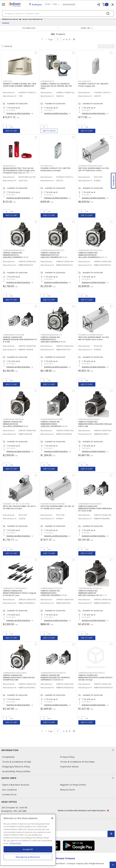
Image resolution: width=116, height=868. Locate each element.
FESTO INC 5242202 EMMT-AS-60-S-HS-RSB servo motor (20, 507)
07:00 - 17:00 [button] (51, 4)
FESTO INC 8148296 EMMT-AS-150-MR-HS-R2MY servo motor (94, 338)
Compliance (8, 757)
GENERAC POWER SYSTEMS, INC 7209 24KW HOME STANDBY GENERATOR (20, 85)
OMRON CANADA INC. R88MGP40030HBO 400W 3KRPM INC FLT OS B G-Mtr (95, 509)
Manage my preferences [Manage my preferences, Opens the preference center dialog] (28, 857)
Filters (29, 28)
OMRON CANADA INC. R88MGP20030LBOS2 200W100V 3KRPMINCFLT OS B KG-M (55, 678)
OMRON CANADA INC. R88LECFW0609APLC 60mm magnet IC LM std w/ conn (20, 593)
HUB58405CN (47, 81)
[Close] (52, 818)
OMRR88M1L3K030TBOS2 (90, 250)
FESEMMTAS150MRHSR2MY (91, 335)
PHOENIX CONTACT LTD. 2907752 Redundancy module (56, 169)
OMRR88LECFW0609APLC (15, 588)
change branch (69, 4)
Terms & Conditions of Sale (17, 762)
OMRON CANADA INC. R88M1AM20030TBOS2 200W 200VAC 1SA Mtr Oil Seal (95, 678)
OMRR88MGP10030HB (14, 335)
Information (58, 750)
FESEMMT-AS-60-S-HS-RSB (16, 504)
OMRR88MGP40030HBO (90, 504)
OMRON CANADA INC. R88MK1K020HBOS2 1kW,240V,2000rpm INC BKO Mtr (93, 593)
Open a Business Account (16, 785)
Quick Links (58, 778)
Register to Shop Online (73, 785)
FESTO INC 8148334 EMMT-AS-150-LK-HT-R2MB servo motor (58, 507)
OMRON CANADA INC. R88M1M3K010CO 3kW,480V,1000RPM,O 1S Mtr (53, 340)
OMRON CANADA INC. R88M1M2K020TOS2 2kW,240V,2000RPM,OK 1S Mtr (54, 255)
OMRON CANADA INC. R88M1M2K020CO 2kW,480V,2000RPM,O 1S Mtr (16, 255)
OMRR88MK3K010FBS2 (89, 419)
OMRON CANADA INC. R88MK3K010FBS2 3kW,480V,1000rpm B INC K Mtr (95, 424)
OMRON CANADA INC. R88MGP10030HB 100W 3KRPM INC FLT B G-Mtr (20, 340)
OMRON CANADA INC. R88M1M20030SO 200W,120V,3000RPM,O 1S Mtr (54, 593)
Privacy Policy (67, 757)
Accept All (28, 849)
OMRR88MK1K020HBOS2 (90, 588)
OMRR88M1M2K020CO (14, 250)
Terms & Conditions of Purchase (77, 762)
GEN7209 (7, 81)
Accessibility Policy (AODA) (16, 771)
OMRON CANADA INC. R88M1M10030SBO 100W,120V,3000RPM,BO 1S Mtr (54, 424)
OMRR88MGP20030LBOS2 (53, 673)
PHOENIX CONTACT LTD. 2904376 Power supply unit (93, 85)
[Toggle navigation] (4, 4)
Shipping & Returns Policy (16, 767)
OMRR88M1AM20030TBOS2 (92, 673)
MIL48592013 (9, 166)
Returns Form (67, 790)
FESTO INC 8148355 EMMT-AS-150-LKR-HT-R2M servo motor (94, 169)
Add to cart (12, 131)
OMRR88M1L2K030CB (13, 419)
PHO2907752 (47, 166)
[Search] (58, 13)
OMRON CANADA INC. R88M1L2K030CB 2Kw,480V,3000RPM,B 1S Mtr (16, 424)
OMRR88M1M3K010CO (51, 335)
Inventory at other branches (18, 113)
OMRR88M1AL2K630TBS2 (15, 673)
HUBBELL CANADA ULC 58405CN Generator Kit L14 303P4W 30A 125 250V (56, 86)
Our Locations (9, 790)
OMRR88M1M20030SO (51, 588)
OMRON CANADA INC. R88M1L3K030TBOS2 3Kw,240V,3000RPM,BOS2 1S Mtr (93, 255)
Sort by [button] (86, 28)
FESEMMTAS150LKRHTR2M (90, 166)
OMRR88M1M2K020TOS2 (53, 250)
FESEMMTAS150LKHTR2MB (53, 504)
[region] (28, 840)
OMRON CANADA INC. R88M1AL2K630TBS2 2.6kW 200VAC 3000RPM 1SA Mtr (19, 678)
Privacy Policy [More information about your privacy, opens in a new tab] (15, 843)
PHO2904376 (85, 81)
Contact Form (9, 794)
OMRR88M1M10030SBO (52, 419)
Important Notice (69, 767)
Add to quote (49, 131)
